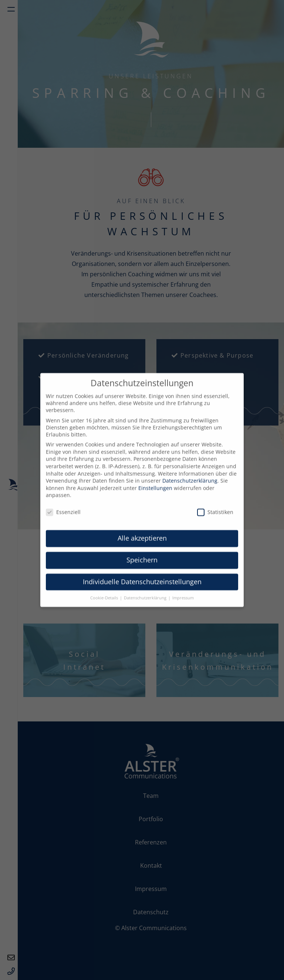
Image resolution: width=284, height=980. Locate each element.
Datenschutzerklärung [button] (146, 592)
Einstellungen (155, 482)
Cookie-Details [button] (105, 592)
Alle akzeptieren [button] (142, 532)
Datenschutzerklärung (190, 475)
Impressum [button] (183, 592)
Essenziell (63, 507)
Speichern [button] (142, 554)
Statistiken (215, 507)
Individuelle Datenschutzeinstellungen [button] (142, 576)
